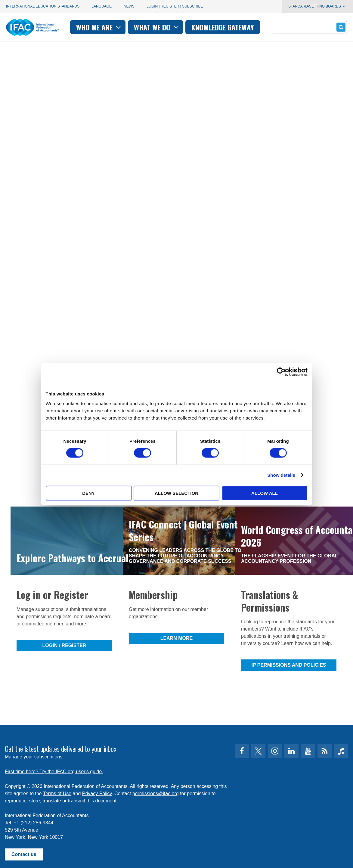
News (129, 6)
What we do (157, 27)
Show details (281, 475)
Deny (88, 493)
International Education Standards (43, 6)
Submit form (340, 27)
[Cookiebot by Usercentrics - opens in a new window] (281, 372)
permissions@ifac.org (156, 794)
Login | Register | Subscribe (175, 6)
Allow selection (176, 493)
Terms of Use (57, 794)
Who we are (99, 27)
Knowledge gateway (223, 27)
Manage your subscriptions (34, 757)
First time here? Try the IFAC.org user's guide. (54, 772)
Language (102, 6)
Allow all (265, 493)
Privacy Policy (97, 794)
